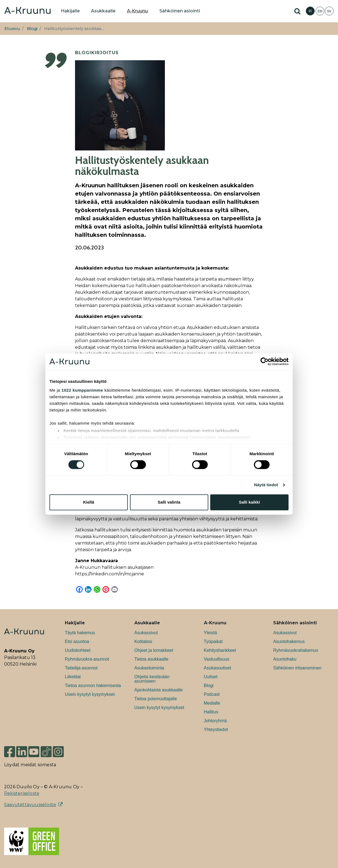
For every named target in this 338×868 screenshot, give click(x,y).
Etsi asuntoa (77, 642)
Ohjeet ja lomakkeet (154, 650)
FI (310, 11)
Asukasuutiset (218, 668)
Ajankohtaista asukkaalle (159, 690)
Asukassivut (146, 633)
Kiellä (88, 502)
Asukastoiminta (149, 668)
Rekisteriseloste (22, 793)
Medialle (212, 703)
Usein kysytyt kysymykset (90, 694)
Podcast (212, 694)
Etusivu (12, 29)
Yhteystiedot (216, 730)
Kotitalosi (143, 642)
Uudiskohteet (78, 650)
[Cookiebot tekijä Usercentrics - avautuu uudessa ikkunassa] (264, 361)
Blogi (32, 29)
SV (329, 11)
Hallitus (211, 712)
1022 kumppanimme (82, 390)
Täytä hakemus (80, 633)
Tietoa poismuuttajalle (156, 699)
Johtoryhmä (215, 721)
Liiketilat (73, 677)
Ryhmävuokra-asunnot (87, 659)
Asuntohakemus (289, 642)
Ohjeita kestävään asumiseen (152, 679)
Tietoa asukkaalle (151, 659)
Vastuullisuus (217, 659)
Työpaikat (213, 642)
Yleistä (210, 633)
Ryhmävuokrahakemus (296, 650)
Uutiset (211, 677)
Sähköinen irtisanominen (297, 668)
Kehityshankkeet (220, 650)
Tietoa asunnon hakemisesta (93, 686)
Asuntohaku (285, 659)
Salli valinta (169, 502)
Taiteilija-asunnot (81, 668)
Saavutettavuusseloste (30, 805)
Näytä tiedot (266, 485)
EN (320, 11)
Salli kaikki (249, 502)
